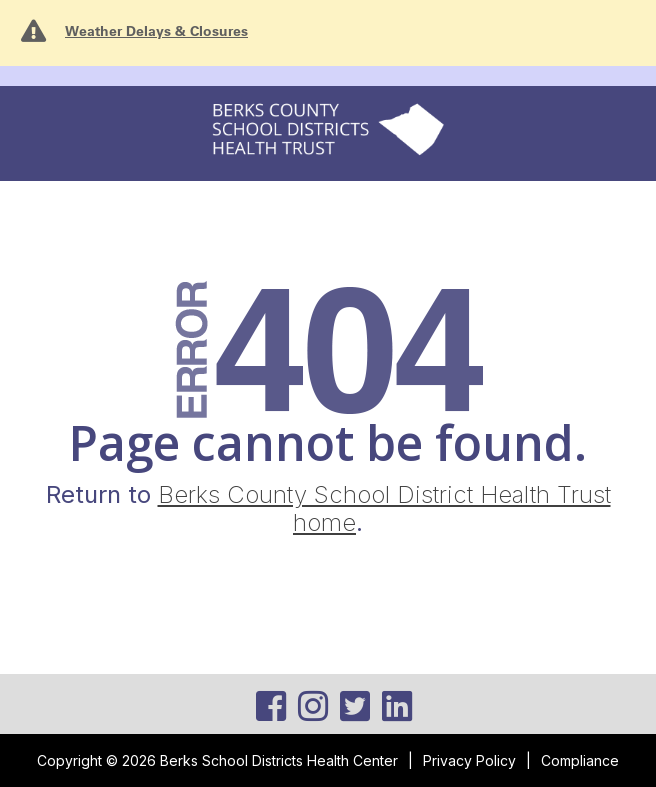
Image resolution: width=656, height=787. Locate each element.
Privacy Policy (469, 760)
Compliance (580, 760)
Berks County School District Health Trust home (384, 508)
